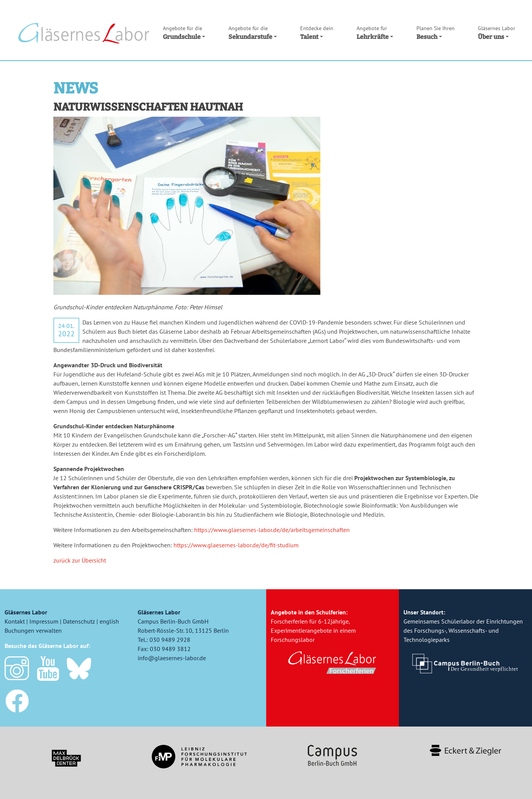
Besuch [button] (436, 33)
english (109, 621)
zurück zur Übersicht (80, 560)
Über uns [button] (497, 33)
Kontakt (15, 621)
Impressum (44, 621)
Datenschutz (79, 621)
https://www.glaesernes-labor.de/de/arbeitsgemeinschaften (272, 530)
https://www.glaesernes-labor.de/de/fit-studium (236, 545)
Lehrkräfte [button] (375, 33)
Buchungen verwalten (33, 630)
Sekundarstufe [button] (253, 33)
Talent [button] (317, 33)
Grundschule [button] (184, 33)
